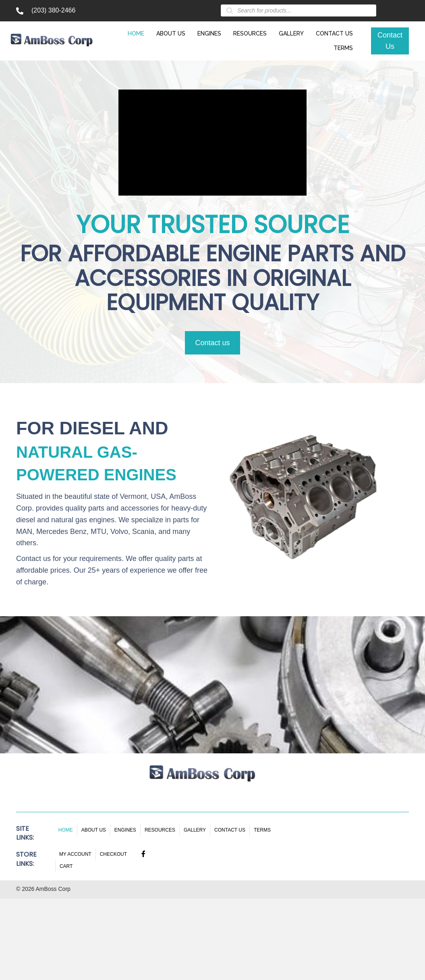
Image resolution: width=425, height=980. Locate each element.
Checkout (113, 854)
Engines (125, 830)
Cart (66, 866)
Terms (262, 830)
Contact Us (230, 830)
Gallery (195, 830)
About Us (94, 830)
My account (75, 854)
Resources (160, 830)
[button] (390, 41)
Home (66, 830)
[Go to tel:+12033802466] (20, 11)
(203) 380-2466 (53, 10)
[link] (138, 33)
